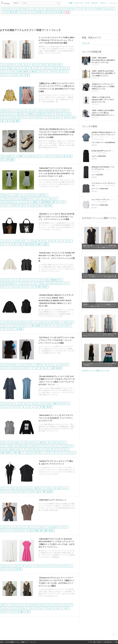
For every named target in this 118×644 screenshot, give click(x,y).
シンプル (36, 68)
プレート (4, 245)
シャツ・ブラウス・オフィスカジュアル (48, 65)
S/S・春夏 (15, 121)
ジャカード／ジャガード (51, 68)
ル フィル (5, 365)
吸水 (22, 612)
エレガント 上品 (18, 75)
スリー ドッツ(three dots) (100, 189)
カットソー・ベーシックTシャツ (62, 446)
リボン (66, 608)
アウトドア (48, 326)
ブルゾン (25, 326)
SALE (67, 12)
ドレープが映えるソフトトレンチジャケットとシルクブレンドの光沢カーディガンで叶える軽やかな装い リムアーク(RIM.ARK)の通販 (100, 277)
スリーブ (65, 68)
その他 (60, 12)
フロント (23, 206)
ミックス (14, 531)
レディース (79, 3)
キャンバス (68, 605)
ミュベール (5, 241)
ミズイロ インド (7, 280)
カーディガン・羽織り (50, 403)
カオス (4, 605)
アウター (25, 9)
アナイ (4, 488)
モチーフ (49, 156)
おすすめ (40, 114)
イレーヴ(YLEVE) (97, 175)
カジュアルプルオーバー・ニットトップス (15, 202)
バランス (14, 287)
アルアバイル (6, 110)
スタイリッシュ (62, 488)
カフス (58, 114)
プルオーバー (43, 527)
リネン (23, 531)
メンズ (87, 3)
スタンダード (63, 365)
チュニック (5, 407)
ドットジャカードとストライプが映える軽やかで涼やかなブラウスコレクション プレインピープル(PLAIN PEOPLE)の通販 (57, 40)
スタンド (39, 566)
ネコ (52, 241)
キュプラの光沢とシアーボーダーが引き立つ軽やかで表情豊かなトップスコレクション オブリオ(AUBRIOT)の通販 (100, 365)
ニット (54, 199)
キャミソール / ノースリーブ (51, 605)
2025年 (35, 202)
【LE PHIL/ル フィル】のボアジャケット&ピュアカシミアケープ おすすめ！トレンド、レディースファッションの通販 (57, 340)
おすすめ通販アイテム (12, 642)
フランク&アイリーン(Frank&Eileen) (103, 142)
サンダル (30, 156)
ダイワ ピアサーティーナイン (24, 322)
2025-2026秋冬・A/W (48, 202)
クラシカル (34, 241)
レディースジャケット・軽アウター (13, 114)
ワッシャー (13, 612)
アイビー (23, 241)
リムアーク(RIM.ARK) (99, 156)
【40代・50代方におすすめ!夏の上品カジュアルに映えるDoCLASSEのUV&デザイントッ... (103, 113)
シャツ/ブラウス (33, 605)
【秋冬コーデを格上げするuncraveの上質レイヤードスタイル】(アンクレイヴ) (103, 100)
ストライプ (42, 72)
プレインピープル (7, 65)
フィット (69, 566)
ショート (26, 68)
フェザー (47, 449)
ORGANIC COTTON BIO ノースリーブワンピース (103, 169)
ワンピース (52, 9)
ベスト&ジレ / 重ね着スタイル (52, 280)
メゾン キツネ (6, 322)
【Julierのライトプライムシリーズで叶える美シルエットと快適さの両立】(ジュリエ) (103, 86)
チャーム (44, 241)
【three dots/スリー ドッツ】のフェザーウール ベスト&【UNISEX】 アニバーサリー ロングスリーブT (56, 418)
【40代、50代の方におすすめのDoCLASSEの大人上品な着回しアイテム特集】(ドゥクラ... (103, 73)
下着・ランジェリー (21, 12)
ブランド (103, 3)
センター (14, 117)
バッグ (90, 9)
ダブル (15, 206)
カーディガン (17, 407)
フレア (37, 368)
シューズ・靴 (7, 12)
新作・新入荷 (23, 72)
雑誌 (46, 245)
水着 (40, 12)
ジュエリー (111, 9)
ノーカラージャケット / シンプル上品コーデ (16, 199)
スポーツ (67, 326)
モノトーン (5, 75)
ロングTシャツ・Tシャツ (39, 446)
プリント (41, 117)
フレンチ (64, 72)
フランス (32, 608)
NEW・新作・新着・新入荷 (44, 531)
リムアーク (5, 527)
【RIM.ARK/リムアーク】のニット (52, 500)
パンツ (82, 9)
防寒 (21, 329)
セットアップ (63, 9)
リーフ (50, 117)
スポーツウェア (50, 12)
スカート (74, 9)
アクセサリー (99, 9)
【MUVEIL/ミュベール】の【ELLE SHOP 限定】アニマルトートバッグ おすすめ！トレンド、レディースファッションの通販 (56, 217)
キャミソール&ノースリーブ (11, 68)
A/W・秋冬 (48, 206)
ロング (58, 117)
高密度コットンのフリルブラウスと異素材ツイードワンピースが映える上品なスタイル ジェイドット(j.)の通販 (100, 306)
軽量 (39, 245)
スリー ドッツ (6, 442)
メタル (23, 492)
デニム (23, 117)
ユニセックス (29, 453)
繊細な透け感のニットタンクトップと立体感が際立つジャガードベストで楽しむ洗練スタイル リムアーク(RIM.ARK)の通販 (100, 247)
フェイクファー (26, 368)
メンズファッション (44, 322)
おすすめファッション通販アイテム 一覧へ (96, 371)
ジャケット (5, 206)
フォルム (13, 72)
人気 (30, 531)
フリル (40, 608)
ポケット (13, 329)
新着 (71, 3)
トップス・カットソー (38, 9)
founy (2, 642)
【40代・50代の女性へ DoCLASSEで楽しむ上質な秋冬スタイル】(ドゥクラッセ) (103, 60)
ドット (4, 72)
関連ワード (25, 642)
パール (59, 241)
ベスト (32, 287)
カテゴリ (95, 3)
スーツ (33, 12)
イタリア (49, 114)
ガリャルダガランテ (8, 156)
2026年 (31, 114)
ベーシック (60, 453)
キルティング (68, 322)
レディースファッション (11, 9)
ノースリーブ (53, 72)
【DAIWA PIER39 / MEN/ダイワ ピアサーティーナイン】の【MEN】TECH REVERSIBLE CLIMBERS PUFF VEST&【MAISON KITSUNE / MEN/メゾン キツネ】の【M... (56, 300)
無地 (33, 72)
